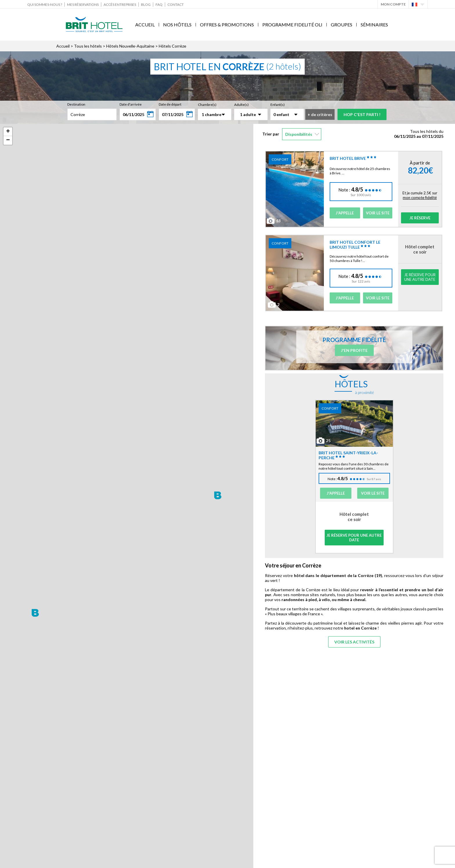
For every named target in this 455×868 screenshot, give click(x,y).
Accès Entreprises (120, 4)
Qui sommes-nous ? (45, 4)
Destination (76, 104)
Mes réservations (83, 4)
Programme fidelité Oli (292, 25)
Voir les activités (354, 642)
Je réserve (420, 218)
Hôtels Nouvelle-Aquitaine (130, 46)
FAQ (159, 4)
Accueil (145, 25)
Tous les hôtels (88, 46)
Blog (146, 4)
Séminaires (374, 25)
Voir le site (378, 213)
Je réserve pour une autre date (420, 277)
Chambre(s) (207, 105)
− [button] (8, 140)
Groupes (342, 25)
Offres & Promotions (227, 25)
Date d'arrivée (131, 104)
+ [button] (8, 132)
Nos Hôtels (177, 25)
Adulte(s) (241, 105)
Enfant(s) (278, 105)
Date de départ (170, 104)
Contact (176, 4)
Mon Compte (393, 4)
